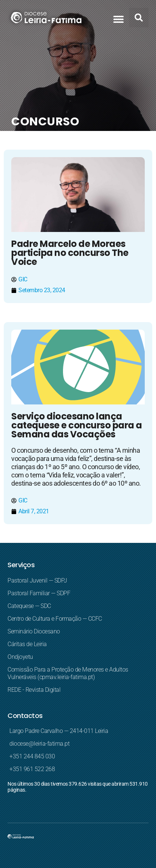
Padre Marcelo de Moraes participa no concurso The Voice (70, 253)
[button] (118, 19)
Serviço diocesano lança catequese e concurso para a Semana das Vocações (77, 425)
